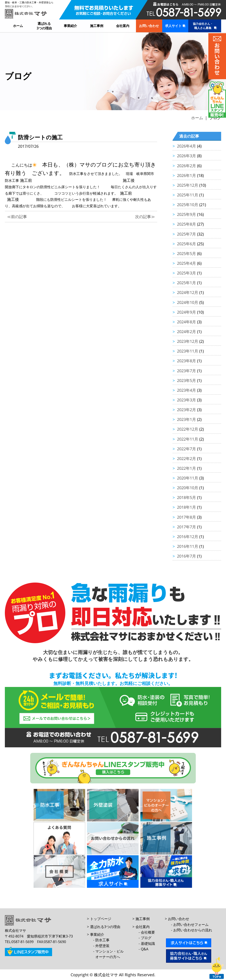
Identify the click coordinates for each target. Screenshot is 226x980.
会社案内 (123, 26)
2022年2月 (186, 458)
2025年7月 (186, 234)
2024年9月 (186, 312)
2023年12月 (188, 341)
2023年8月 (186, 361)
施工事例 (97, 26)
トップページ (101, 919)
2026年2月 (186, 166)
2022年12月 (188, 429)
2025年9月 (186, 214)
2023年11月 (188, 351)
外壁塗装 (102, 946)
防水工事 (102, 940)
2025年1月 (186, 283)
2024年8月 (186, 322)
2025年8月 (186, 224)
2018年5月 (186, 497)
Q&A (145, 949)
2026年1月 (186, 175)
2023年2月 (186, 410)
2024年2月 (186, 332)
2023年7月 (186, 371)
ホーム (18, 26)
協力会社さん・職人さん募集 (203, 26)
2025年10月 (188, 205)
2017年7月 (186, 527)
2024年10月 (188, 302)
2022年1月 (186, 468)
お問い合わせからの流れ (193, 930)
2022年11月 (188, 439)
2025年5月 (186, 253)
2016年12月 (188, 537)
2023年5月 (186, 380)
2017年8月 (186, 517)
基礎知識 (148, 944)
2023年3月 (186, 400)
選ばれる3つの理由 (44, 26)
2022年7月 (186, 449)
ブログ (146, 938)
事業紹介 (70, 26)
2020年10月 (188, 488)
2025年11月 (188, 195)
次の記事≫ (145, 217)
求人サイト (173, 26)
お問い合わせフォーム (191, 924)
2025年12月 (188, 185)
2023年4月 (186, 390)
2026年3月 (186, 156)
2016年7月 (186, 556)
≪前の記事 (17, 217)
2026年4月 (186, 146)
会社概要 (148, 932)
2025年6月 (186, 244)
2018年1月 (186, 507)
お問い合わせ (149, 26)
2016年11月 (188, 546)
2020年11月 (188, 478)
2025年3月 (186, 273)
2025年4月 (186, 263)
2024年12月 (188, 292)
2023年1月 (186, 419)
